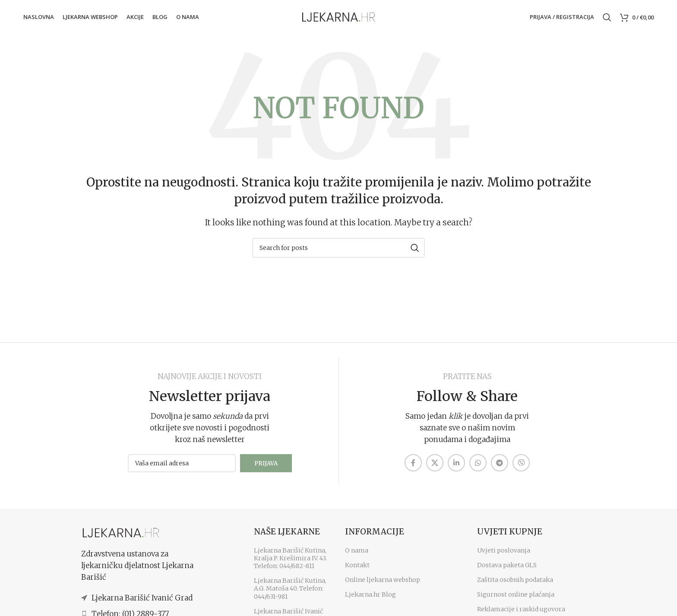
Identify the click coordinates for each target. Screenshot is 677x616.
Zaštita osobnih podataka (515, 584)
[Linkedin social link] (456, 467)
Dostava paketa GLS (507, 569)
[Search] (607, 19)
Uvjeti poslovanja (504, 555)
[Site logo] (338, 18)
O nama (357, 555)
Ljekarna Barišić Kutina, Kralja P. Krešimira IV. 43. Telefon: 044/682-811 (290, 562)
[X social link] (435, 467)
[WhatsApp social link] (478, 467)
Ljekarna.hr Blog (370, 599)
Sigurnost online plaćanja (516, 599)
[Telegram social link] (500, 467)
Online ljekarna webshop (383, 584)
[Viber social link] (521, 467)
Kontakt (357, 569)
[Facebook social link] (413, 467)
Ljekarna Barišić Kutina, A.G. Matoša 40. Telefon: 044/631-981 (290, 593)
